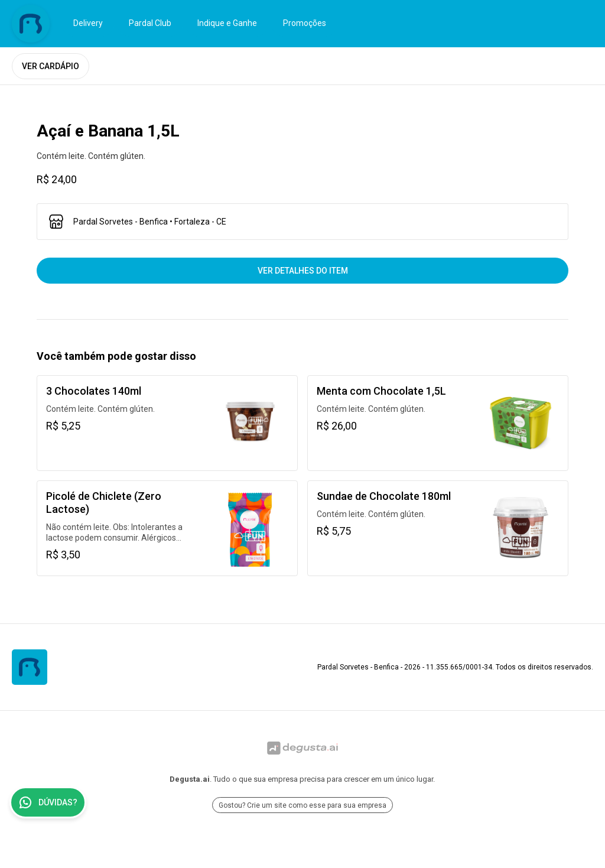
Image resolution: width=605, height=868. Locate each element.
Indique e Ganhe (227, 23)
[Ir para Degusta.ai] (302, 748)
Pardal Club (150, 23)
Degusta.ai (190, 779)
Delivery (88, 23)
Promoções (305, 23)
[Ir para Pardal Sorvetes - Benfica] (31, 24)
